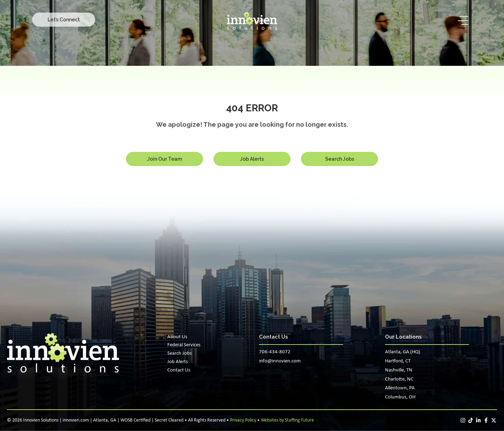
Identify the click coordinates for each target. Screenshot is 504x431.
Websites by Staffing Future (287, 420)
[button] (64, 20)
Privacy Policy (243, 420)
